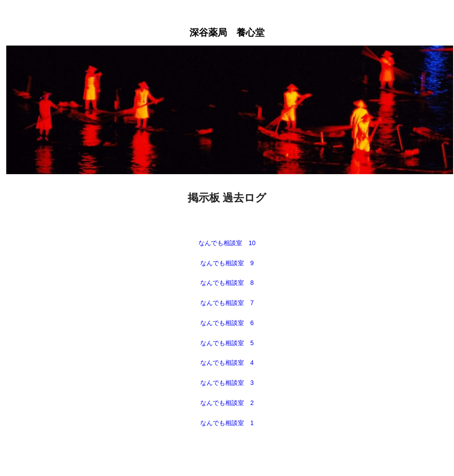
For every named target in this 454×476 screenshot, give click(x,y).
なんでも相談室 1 (227, 423)
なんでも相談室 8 (227, 283)
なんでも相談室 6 (227, 323)
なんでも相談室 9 (227, 263)
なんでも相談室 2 (227, 403)
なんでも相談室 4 (227, 363)
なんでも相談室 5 (227, 343)
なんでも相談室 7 (227, 303)
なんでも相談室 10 (227, 243)
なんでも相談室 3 (227, 383)
